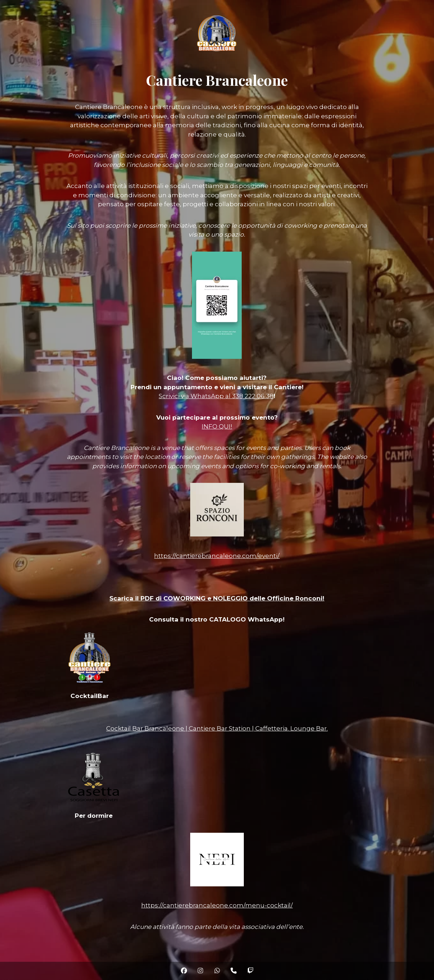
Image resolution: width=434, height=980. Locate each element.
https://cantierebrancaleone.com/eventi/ (217, 556)
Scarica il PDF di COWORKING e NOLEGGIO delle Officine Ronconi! (217, 598)
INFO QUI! (217, 426)
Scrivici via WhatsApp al (195, 396)
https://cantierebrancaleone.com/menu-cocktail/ (217, 905)
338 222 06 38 (253, 396)
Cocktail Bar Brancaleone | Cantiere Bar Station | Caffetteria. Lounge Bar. (217, 728)
